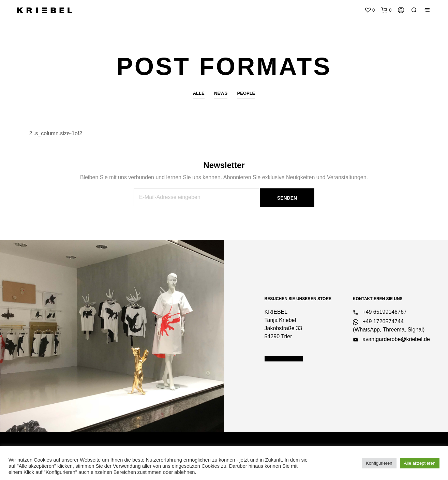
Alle (199, 93)
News (221, 93)
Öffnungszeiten (284, 359)
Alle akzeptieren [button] (420, 463)
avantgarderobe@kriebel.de (391, 339)
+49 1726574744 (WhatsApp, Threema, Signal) (389, 326)
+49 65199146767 (380, 312)
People (246, 93)
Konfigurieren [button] (379, 463)
